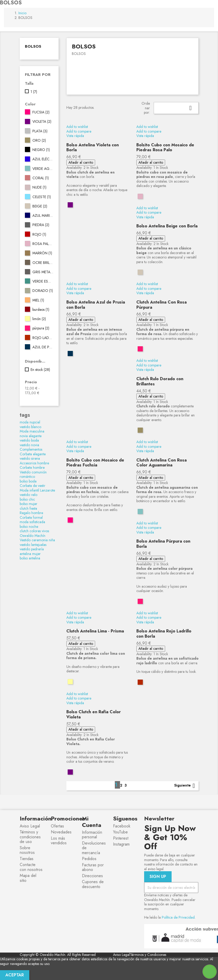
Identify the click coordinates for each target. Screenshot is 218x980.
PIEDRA (41, 225)
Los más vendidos (59, 841)
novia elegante (31, 436)
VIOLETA (42, 122)
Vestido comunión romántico (33, 474)
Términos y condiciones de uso (30, 837)
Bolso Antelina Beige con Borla (167, 226)
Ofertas (57, 826)
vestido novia (29, 445)
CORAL (41, 178)
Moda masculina (32, 431)
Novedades (61, 832)
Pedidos (89, 859)
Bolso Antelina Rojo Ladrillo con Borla (164, 634)
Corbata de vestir (33, 486)
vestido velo (29, 495)
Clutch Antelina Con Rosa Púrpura (161, 305)
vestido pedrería (32, 549)
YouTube (120, 832)
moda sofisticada (32, 522)
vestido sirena (30, 458)
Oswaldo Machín (33, 536)
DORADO (43, 291)
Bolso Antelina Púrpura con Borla (163, 544)
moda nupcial (30, 422)
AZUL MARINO (43, 216)
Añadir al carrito (81, 162)
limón (39, 319)
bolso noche (29, 527)
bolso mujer (29, 504)
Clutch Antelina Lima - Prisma (95, 631)
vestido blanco (30, 427)
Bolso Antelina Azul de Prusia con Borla (96, 305)
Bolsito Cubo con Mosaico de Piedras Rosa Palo (165, 147)
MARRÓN (42, 253)
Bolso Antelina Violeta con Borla (93, 147)
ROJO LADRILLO (43, 338)
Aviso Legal (30, 826)
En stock (40, 370)
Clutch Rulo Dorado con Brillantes (160, 381)
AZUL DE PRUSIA (43, 347)
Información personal (92, 835)
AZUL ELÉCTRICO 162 (43, 159)
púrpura (41, 328)
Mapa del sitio (28, 878)
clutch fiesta (28, 508)
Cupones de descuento (93, 884)
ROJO (39, 235)
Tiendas (27, 859)
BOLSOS (33, 46)
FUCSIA (41, 112)
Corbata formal (31, 517)
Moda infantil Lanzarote (37, 490)
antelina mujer (30, 554)
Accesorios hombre (34, 463)
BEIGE (40, 206)
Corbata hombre (32, 467)
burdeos (41, 310)
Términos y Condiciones (148, 955)
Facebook (122, 826)
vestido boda (29, 440)
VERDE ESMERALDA (43, 282)
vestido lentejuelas (33, 545)
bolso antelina (30, 558)
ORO (39, 141)
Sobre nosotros (27, 850)
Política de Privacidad (178, 917)
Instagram (121, 844)
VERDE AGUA (43, 169)
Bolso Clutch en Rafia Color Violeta (94, 714)
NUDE (39, 188)
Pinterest (121, 838)
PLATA (40, 131)
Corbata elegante (33, 454)
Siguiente (186, 786)
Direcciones (92, 876)
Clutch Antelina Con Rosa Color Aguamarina (161, 463)
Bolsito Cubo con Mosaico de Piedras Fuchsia (95, 463)
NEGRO (41, 150)
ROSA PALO (43, 244)
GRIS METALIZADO (43, 272)
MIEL (38, 300)
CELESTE (42, 197)
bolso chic (27, 499)
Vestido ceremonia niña (37, 540)
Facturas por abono (93, 867)
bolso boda (28, 481)
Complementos (31, 449)
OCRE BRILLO (43, 263)
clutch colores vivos (34, 531)
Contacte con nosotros (31, 867)
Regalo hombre (31, 513)
